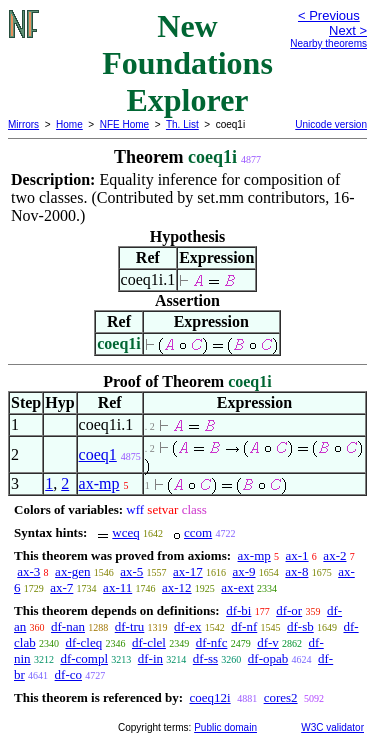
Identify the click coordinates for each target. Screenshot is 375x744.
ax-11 (117, 587)
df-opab (268, 658)
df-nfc (212, 642)
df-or (289, 610)
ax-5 (131, 571)
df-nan (68, 626)
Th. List (182, 124)
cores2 (281, 697)
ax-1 (297, 555)
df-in (150, 658)
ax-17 (188, 571)
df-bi (238, 610)
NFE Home (124, 124)
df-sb (300, 626)
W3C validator (332, 727)
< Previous (329, 15)
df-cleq (83, 642)
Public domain (225, 727)
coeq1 (98, 454)
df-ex (187, 626)
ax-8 (296, 571)
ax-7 (61, 587)
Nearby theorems (328, 43)
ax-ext (237, 587)
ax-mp (99, 483)
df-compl (84, 658)
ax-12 (177, 587)
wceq (125, 532)
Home (69, 124)
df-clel (149, 642)
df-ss (205, 658)
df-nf (244, 626)
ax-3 (28, 571)
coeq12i (209, 697)
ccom (198, 532)
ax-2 (334, 555)
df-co (68, 674)
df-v (268, 642)
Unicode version (331, 124)
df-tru (130, 626)
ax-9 (243, 571)
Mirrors (23, 124)
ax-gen (72, 571)
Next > (348, 30)
